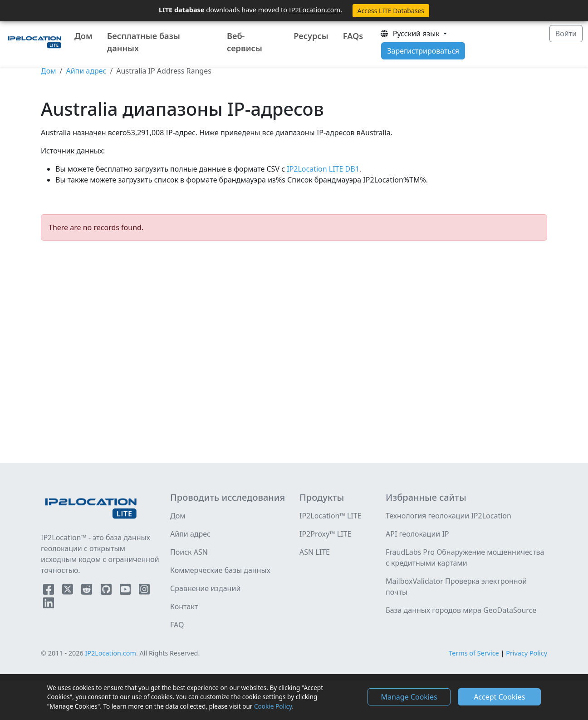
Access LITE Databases (391, 11)
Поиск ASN (189, 552)
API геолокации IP (417, 534)
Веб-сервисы (245, 42)
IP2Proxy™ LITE (325, 534)
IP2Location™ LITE (331, 516)
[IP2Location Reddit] (88, 591)
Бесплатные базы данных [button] (144, 42)
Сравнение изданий (205, 588)
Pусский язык (411, 34)
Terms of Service (474, 653)
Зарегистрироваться (423, 51)
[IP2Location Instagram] (144, 591)
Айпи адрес (86, 71)
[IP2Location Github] (107, 591)
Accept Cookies (499, 697)
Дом (83, 36)
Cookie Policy (273, 706)
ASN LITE (315, 552)
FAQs (353, 36)
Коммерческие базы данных (220, 570)
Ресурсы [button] (311, 36)
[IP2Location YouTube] (126, 591)
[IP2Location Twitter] (69, 591)
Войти (566, 34)
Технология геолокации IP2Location (448, 516)
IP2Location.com (315, 10)
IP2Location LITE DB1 (322, 169)
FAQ (177, 625)
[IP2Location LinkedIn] (49, 605)
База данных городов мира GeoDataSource (461, 610)
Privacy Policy (527, 653)
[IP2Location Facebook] (49, 591)
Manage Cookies (409, 697)
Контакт (184, 607)
